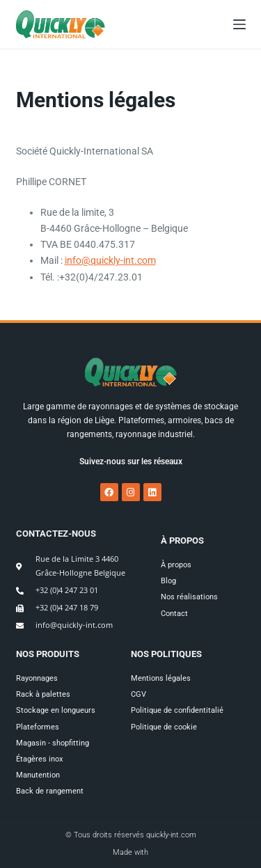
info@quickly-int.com (110, 260)
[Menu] (239, 24)
